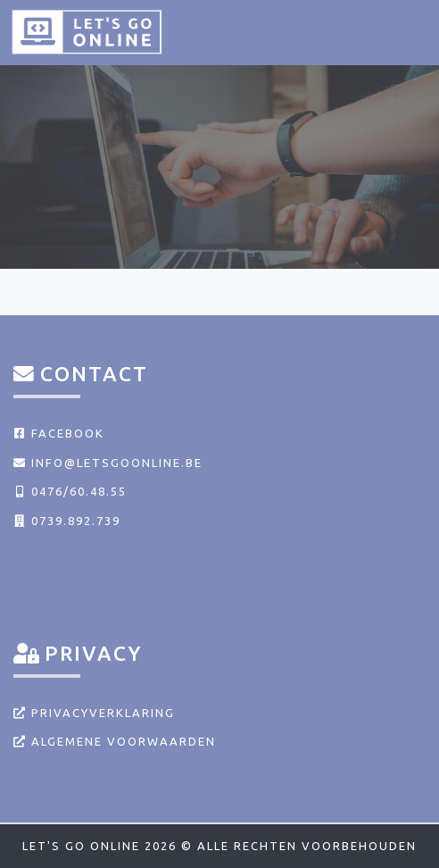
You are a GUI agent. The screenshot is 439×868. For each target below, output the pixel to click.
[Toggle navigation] (405, 31)
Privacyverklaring (94, 713)
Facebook (59, 433)
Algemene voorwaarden (115, 741)
